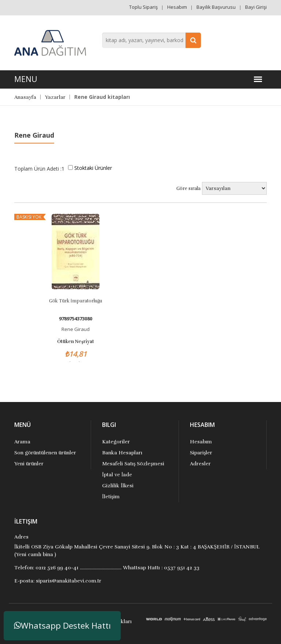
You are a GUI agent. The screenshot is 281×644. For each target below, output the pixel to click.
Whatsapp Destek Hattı (62, 626)
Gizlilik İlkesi (118, 486)
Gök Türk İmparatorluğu (76, 301)
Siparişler (201, 453)
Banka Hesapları (122, 453)
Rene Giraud (76, 329)
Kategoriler (116, 442)
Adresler (200, 464)
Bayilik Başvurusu (216, 7)
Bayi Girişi (256, 7)
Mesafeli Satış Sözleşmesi (133, 464)
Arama (22, 442)
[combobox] (151, 40)
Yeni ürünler (29, 464)
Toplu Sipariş (143, 7)
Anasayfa (25, 97)
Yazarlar (55, 97)
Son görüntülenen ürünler (45, 453)
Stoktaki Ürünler (93, 168)
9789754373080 (76, 319)
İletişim (111, 497)
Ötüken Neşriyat (75, 342)
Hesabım (177, 7)
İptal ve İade (117, 475)
